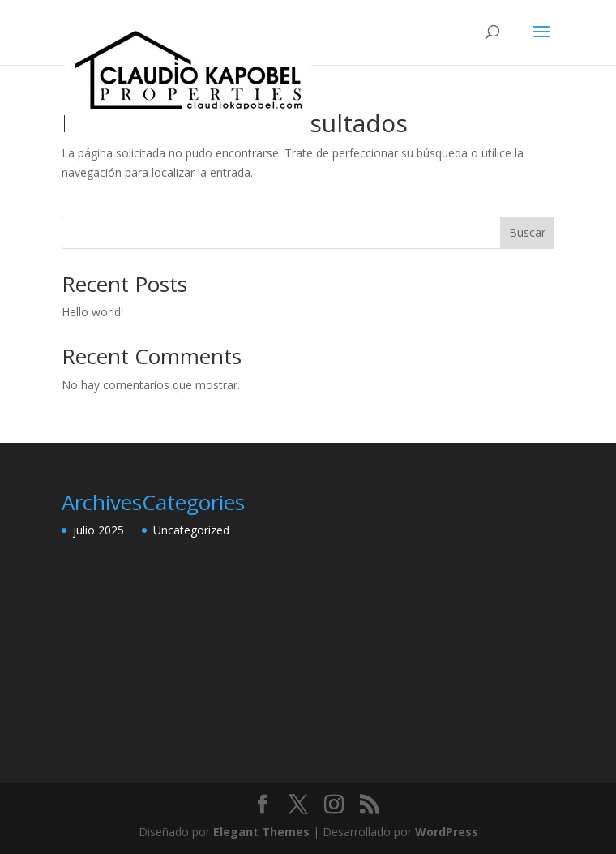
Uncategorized (191, 530)
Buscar (527, 232)
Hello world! (92, 312)
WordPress (447, 832)
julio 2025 (98, 530)
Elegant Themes (261, 832)
